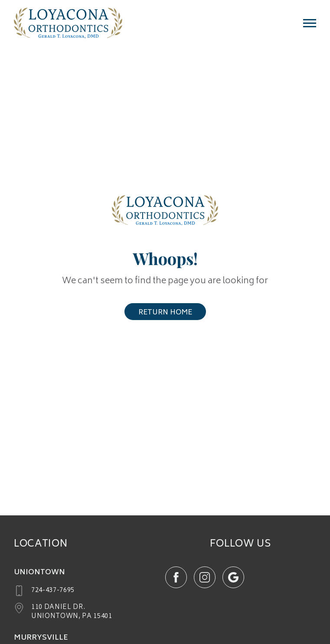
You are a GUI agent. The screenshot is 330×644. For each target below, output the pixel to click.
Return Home (165, 313)
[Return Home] (165, 213)
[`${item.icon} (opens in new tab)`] (176, 577)
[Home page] (68, 28)
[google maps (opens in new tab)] (63, 612)
